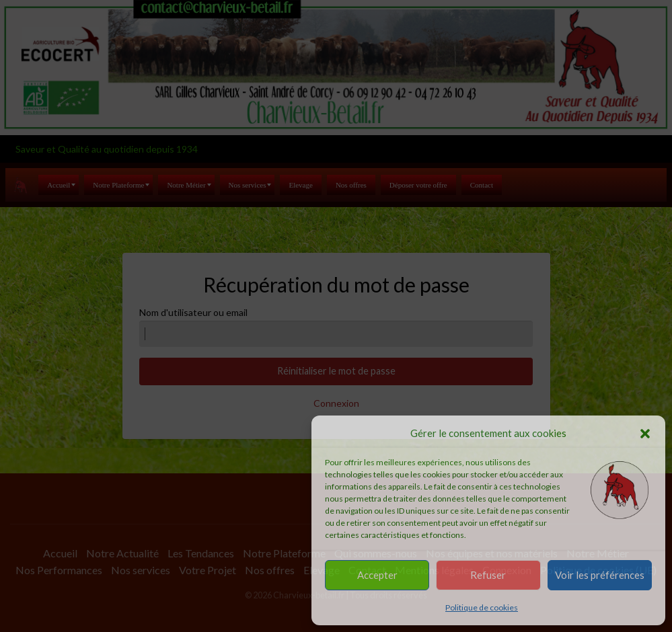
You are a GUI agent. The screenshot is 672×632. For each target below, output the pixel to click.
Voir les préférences (600, 575)
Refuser (488, 575)
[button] (645, 434)
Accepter (377, 575)
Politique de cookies (482, 607)
